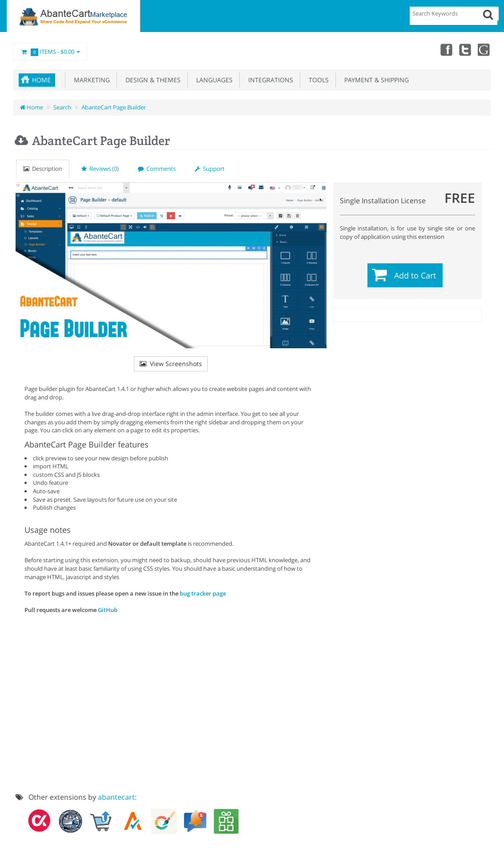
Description (43, 169)
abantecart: (117, 797)
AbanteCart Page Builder (114, 107)
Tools (317, 80)
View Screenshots (171, 364)
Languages (213, 80)
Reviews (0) (100, 169)
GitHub (108, 610)
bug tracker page (203, 593)
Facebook (445, 49)
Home (41, 80)
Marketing (90, 80)
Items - (50, 52)
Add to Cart (415, 275)
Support (210, 169)
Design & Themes (151, 80)
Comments (157, 169)
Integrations (269, 80)
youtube (484, 49)
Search (62, 107)
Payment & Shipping (375, 80)
